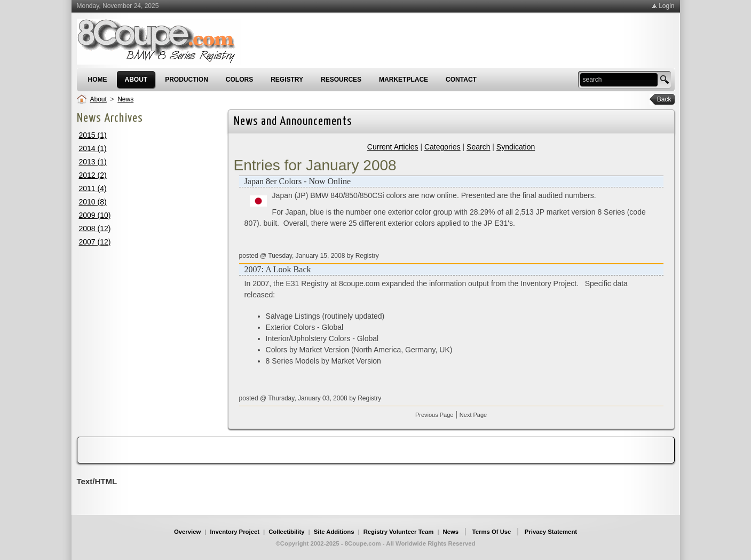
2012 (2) (93, 175)
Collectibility (286, 532)
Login (666, 6)
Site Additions (334, 532)
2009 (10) (95, 215)
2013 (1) (93, 162)
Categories (442, 147)
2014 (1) (93, 148)
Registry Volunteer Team (399, 532)
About (98, 99)
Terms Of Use (492, 532)
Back (660, 99)
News (125, 99)
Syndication (516, 147)
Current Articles (393, 147)
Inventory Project (235, 532)
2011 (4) (93, 188)
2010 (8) (93, 202)
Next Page (473, 415)
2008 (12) (95, 228)
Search (478, 147)
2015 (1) (93, 135)
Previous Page (434, 415)
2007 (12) (95, 242)
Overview (187, 532)
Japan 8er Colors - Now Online (298, 181)
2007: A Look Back (278, 269)
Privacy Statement (551, 532)
